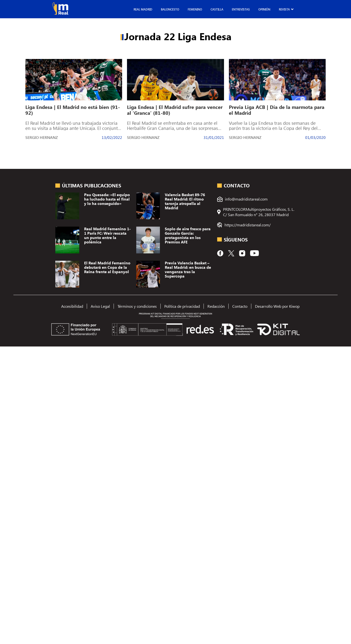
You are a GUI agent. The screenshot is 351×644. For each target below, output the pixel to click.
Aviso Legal (100, 306)
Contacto (240, 306)
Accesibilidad (72, 306)
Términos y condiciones (137, 306)
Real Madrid (143, 9)
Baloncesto (170, 9)
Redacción (216, 306)
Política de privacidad (182, 306)
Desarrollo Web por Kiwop (277, 306)
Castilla (217, 9)
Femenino (195, 9)
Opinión (264, 9)
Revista (284, 9)
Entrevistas (241, 9)
